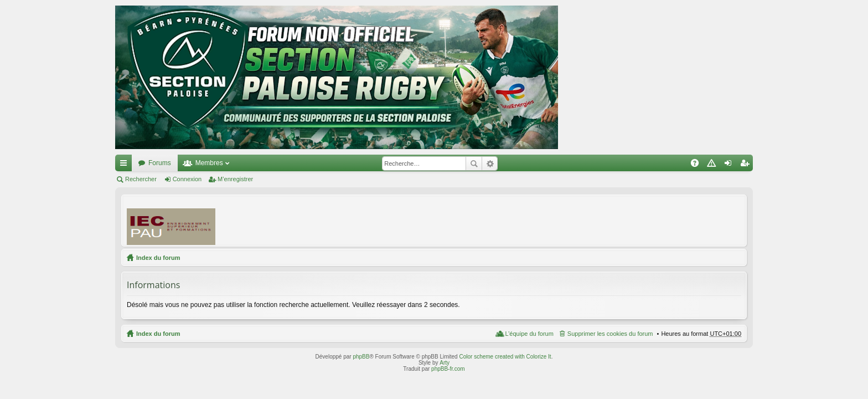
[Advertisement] (540, 220)
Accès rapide (126, 165)
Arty (445, 363)
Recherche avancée (490, 163)
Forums (160, 163)
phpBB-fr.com (448, 369)
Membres (209, 163)
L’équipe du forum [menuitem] (529, 334)
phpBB (361, 357)
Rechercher (474, 163)
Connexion (187, 179)
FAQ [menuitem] (698, 165)
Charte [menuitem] (714, 165)
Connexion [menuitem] (730, 165)
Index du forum (158, 258)
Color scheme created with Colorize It (505, 357)
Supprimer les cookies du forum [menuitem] (610, 334)
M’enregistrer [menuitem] (747, 165)
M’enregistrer (235, 179)
